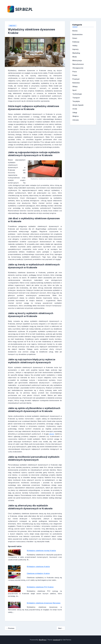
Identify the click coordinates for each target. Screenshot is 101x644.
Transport (76, 98)
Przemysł (76, 79)
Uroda (75, 109)
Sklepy (75, 86)
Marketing (76, 53)
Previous (10, 628)
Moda (75, 57)
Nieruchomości (78, 64)
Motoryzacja (77, 60)
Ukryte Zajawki (78, 105)
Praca (75, 72)
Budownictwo (78, 34)
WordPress (42, 640)
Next (61, 628)
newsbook (57, 640)
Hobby (75, 46)
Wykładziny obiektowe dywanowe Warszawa (44, 603)
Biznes (75, 31)
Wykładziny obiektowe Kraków (38, 567)
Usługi (75, 113)
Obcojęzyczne (78, 68)
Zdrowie (76, 120)
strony (52, 434)
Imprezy (76, 49)
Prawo (75, 75)
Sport (74, 90)
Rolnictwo (76, 83)
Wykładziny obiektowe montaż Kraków (41, 551)
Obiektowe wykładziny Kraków (38, 573)
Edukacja (76, 42)
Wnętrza (13, 26)
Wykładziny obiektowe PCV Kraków (40, 587)
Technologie (77, 94)
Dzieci (75, 38)
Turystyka (76, 101)
